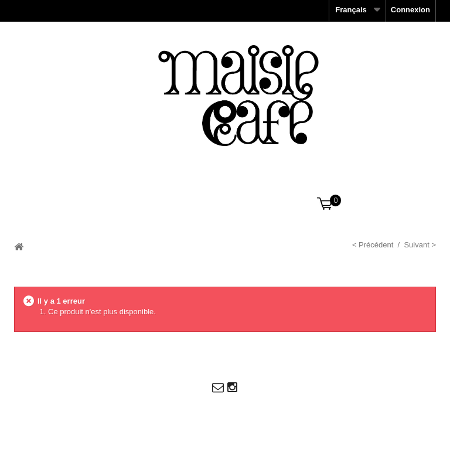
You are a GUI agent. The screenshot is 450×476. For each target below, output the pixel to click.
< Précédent (373, 245)
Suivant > (420, 245)
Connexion (410, 10)
